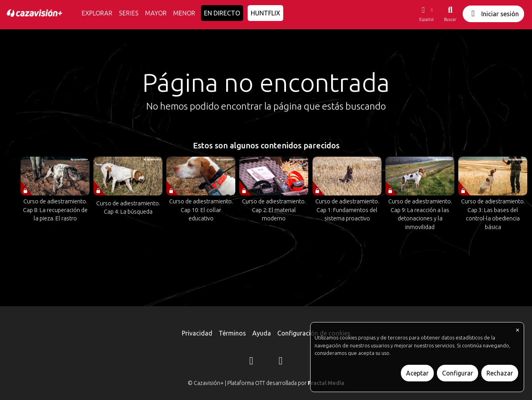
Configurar (458, 373)
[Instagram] (252, 362)
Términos (232, 333)
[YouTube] (281, 362)
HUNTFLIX (265, 13)
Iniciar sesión (493, 14)
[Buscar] (450, 14)
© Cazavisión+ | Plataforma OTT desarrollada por (266, 383)
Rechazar (500, 373)
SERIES (129, 13)
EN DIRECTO (222, 13)
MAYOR (156, 13)
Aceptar (417, 373)
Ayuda (262, 333)
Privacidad (197, 333)
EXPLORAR (97, 13)
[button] (426, 14)
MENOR (184, 13)
